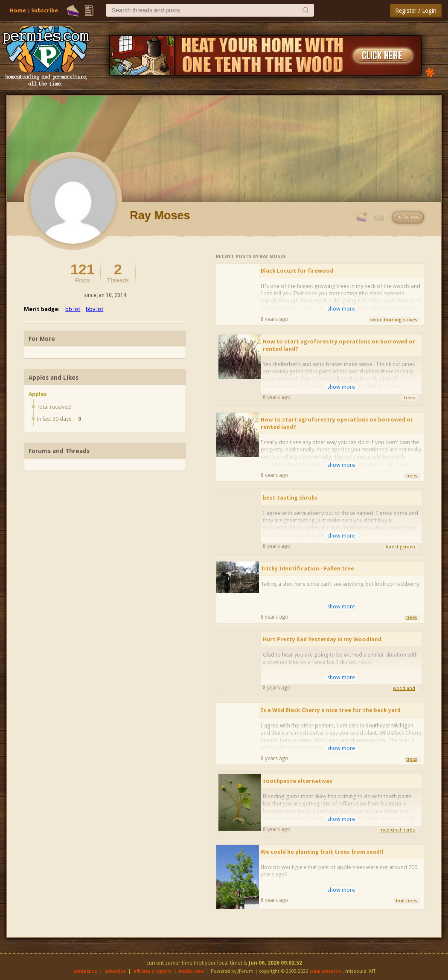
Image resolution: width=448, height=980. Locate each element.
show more (341, 309)
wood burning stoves (394, 320)
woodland (404, 688)
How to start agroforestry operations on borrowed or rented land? (339, 345)
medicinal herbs (397, 830)
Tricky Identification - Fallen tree (307, 569)
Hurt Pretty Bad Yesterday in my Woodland (322, 639)
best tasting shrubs (290, 498)
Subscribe (45, 10)
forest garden (400, 547)
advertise (115, 971)
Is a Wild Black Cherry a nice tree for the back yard (331, 710)
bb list (73, 309)
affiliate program (152, 971)
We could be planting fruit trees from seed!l (322, 852)
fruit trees (407, 901)
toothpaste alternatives (298, 781)
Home (18, 10)
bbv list (95, 309)
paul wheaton (326, 971)
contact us (86, 971)
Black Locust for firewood (297, 271)
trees (410, 398)
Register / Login (416, 11)
